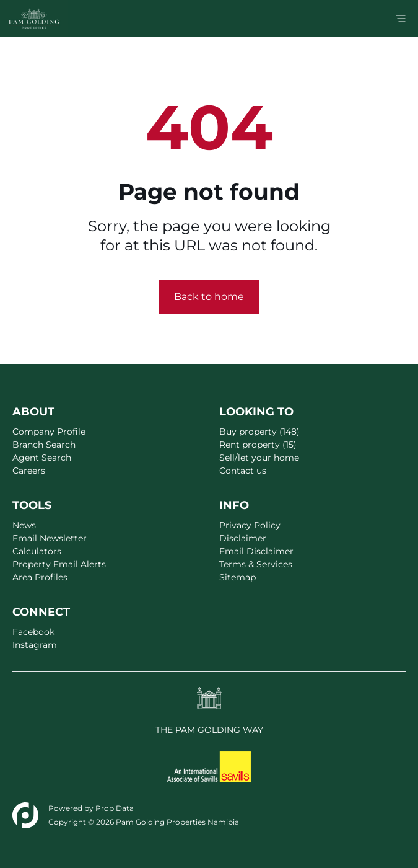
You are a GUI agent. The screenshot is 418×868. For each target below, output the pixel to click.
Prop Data (115, 808)
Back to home (209, 297)
